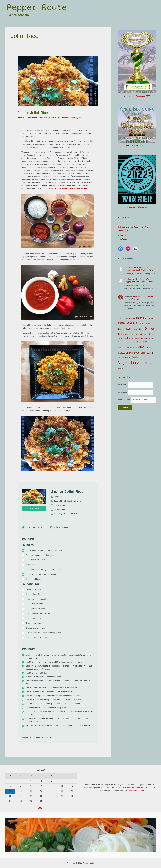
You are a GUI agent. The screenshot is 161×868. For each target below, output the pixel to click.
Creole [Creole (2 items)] (135, 329)
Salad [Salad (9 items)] (140, 347)
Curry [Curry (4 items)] (141, 329)
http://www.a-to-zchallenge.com (132, 791)
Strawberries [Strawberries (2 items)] (127, 357)
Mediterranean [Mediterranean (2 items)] (148, 338)
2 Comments (68, 118)
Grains (48, 118)
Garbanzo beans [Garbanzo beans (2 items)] (134, 334)
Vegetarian (56, 118)
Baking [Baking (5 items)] (140, 318)
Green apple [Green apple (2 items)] (144, 334)
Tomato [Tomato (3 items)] (135, 357)
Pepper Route (37, 7)
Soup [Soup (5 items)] (137, 353)
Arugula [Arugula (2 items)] (121, 318)
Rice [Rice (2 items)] (134, 348)
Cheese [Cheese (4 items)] (122, 323)
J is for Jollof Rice (37, 112)
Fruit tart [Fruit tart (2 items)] (126, 334)
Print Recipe (34, 509)
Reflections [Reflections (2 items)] (128, 348)
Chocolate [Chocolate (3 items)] (140, 323)
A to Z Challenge (31, 118)
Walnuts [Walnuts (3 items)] (140, 363)
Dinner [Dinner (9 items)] (149, 329)
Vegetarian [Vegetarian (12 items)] (127, 363)
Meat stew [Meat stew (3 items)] (139, 338)
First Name (123, 384)
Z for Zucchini (124, 235)
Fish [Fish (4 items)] (120, 334)
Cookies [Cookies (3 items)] (129, 329)
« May (40, 808)
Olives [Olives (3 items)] (139, 342)
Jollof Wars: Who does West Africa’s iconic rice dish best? (68, 188)
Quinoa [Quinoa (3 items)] (121, 348)
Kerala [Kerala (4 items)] (152, 334)
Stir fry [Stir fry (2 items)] (120, 357)
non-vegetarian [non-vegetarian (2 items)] (131, 342)
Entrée (42, 118)
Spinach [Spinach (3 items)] (150, 353)
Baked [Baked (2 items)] (133, 318)
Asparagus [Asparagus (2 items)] (127, 318)
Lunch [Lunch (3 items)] (126, 338)
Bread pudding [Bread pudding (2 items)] (149, 318)
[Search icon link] (156, 10)
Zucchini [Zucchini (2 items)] (121, 368)
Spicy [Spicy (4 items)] (143, 353)
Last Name (123, 397)
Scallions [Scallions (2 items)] (148, 348)
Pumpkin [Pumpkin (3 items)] (146, 342)
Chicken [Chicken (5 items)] (131, 323)
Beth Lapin (129, 279)
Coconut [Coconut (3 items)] (122, 329)
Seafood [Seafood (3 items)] (122, 353)
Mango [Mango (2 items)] (132, 338)
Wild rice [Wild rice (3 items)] (148, 363)
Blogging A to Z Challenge (137, 207)
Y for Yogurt (123, 239)
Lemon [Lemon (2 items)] (120, 338)
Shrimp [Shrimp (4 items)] (129, 353)
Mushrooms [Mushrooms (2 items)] (122, 342)
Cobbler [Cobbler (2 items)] (148, 323)
